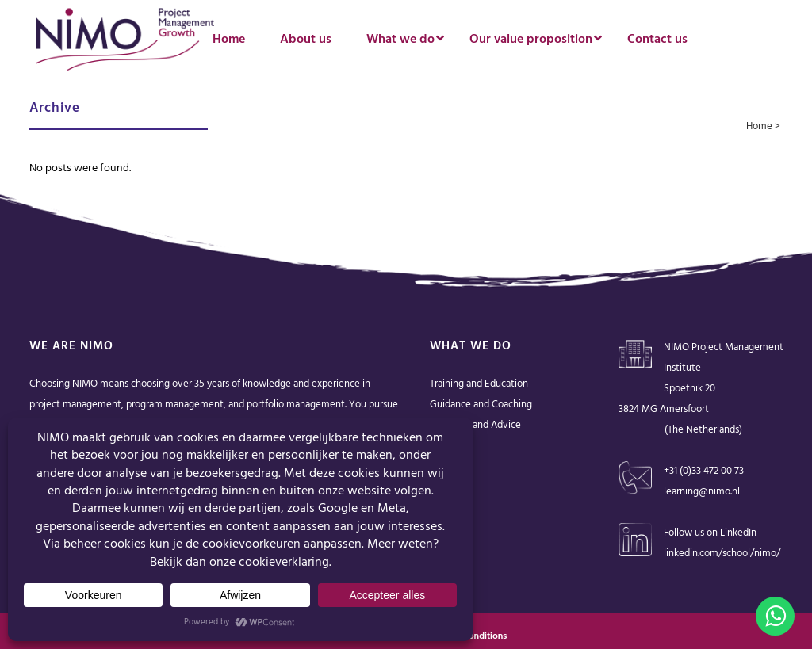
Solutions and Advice (475, 425)
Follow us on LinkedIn (710, 533)
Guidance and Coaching (481, 405)
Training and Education (479, 384)
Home (759, 126)
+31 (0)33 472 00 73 (704, 471)
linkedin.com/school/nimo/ (722, 554)
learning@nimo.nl (702, 492)
